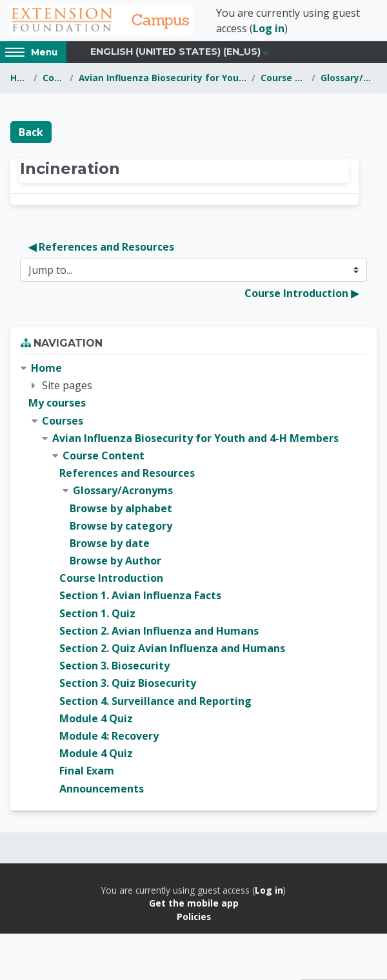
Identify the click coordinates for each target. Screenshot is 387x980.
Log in (269, 28)
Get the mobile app (194, 903)
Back (31, 132)
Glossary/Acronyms (349, 78)
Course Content (283, 78)
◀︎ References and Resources (101, 247)
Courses (53, 78)
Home (19, 78)
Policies (194, 917)
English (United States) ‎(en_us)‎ (175, 52)
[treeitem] (193, 579)
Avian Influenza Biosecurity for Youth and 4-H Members (163, 78)
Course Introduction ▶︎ (302, 293)
